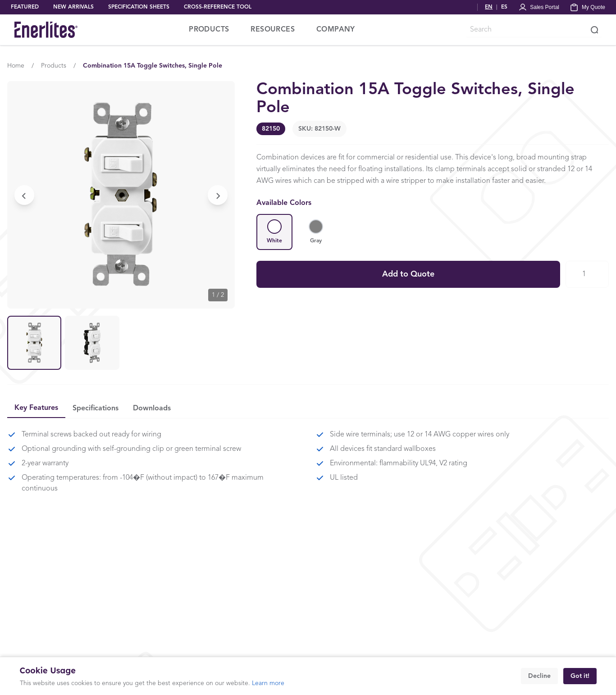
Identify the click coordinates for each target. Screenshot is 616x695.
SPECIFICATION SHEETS (139, 7)
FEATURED (25, 7)
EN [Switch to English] (489, 7)
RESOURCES (273, 30)
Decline (539, 676)
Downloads (152, 409)
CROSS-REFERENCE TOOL (218, 7)
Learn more (268, 683)
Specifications (96, 409)
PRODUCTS (209, 30)
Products (54, 66)
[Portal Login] (539, 7)
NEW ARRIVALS (73, 7)
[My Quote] (588, 7)
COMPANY (336, 30)
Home (16, 66)
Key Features (36, 408)
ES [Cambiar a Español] (504, 7)
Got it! (580, 676)
